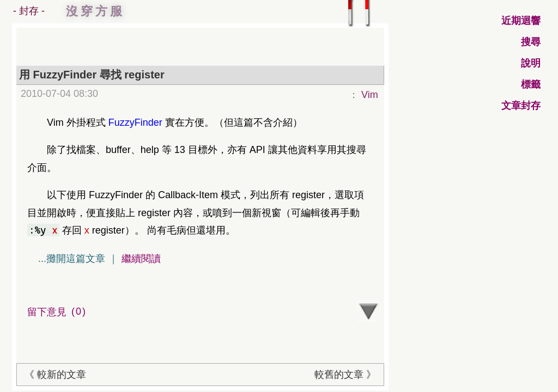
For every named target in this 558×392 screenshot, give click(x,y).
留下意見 (58, 312)
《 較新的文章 (55, 375)
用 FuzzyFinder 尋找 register (92, 75)
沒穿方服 (95, 11)
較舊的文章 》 (345, 375)
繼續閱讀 (141, 259)
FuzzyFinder (135, 122)
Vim (370, 95)
